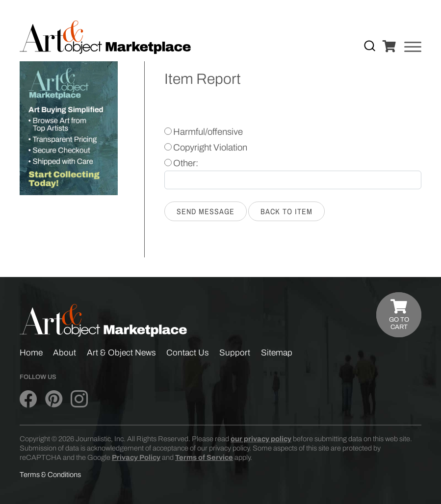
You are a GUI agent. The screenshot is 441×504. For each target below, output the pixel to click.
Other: (186, 163)
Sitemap (277, 353)
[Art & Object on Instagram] (79, 399)
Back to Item (286, 211)
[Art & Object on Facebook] (28, 399)
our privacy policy (261, 439)
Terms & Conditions (50, 475)
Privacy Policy (136, 457)
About (65, 353)
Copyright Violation (210, 148)
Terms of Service (204, 457)
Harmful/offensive (208, 132)
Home (31, 353)
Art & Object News (121, 353)
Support (235, 353)
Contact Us (188, 353)
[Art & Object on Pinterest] (54, 399)
